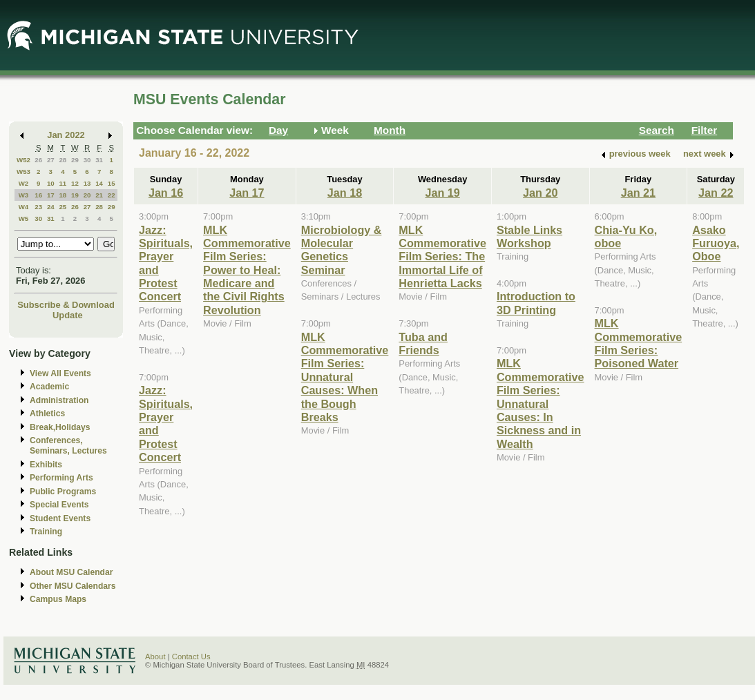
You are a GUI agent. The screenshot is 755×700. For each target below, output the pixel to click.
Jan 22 (716, 193)
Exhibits (46, 465)
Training (46, 532)
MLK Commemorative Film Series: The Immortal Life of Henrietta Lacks (442, 257)
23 (38, 207)
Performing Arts (61, 478)
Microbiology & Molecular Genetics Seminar (342, 250)
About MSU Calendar (71, 572)
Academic (49, 387)
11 (63, 183)
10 (51, 183)
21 (99, 195)
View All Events (60, 373)
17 (51, 195)
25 (63, 207)
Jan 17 (247, 193)
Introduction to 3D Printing (536, 303)
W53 (23, 172)
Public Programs (63, 492)
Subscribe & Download (66, 305)
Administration (59, 400)
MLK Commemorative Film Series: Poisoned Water (639, 343)
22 (112, 195)
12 (75, 183)
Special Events (59, 505)
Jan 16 (166, 193)
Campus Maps (58, 599)
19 (75, 195)
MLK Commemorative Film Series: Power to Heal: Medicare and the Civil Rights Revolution (247, 270)
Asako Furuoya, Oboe (716, 243)
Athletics (47, 414)
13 (87, 183)
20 (87, 195)
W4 (24, 207)
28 (63, 160)
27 (51, 160)
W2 (24, 183)
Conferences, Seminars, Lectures (68, 446)
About (155, 657)
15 (112, 183)
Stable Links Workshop (529, 236)
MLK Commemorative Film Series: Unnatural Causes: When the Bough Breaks (345, 377)
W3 (24, 195)
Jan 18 (345, 193)
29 (75, 160)
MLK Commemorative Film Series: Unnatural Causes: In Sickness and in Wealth (541, 403)
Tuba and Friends (423, 343)
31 (99, 160)
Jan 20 (540, 193)
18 (63, 195)
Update (68, 315)
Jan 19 (442, 193)
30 (87, 160)
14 (99, 183)
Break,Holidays (60, 427)
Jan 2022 (66, 135)
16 (38, 195)
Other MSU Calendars (73, 586)
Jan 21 (638, 193)
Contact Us (191, 657)
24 (51, 207)
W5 (24, 218)
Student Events (60, 518)
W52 (23, 160)
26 (38, 160)
